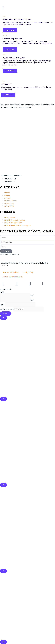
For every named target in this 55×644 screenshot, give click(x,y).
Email (2, 305)
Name (3, 292)
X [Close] (3, 399)
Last (32, 300)
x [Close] (3, 485)
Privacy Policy (28, 272)
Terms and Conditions (11, 272)
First (32, 296)
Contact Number (7, 309)
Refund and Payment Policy (13, 277)
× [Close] (3, 318)
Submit (6, 313)
